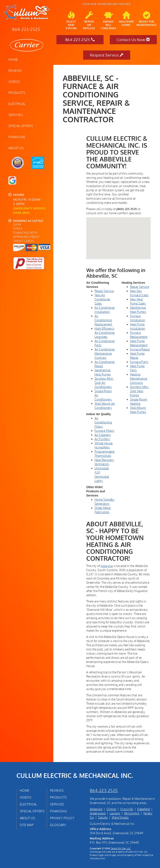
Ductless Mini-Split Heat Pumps (140, 391)
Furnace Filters (104, 431)
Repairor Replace (89, 21)
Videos (14, 82)
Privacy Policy (62, 818)
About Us (16, 148)
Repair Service (104, 291)
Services (16, 115)
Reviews (15, 71)
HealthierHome (126, 19)
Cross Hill (127, 809)
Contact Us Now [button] (133, 40)
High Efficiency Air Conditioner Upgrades (105, 333)
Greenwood (98, 813)
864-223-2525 (104, 791)
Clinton (111, 809)
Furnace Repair (140, 349)
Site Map (27, 825)
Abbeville (96, 809)
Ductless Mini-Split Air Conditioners (104, 383)
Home (13, 59)
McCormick (132, 813)
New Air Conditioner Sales (102, 299)
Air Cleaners (103, 435)
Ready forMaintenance (147, 19)
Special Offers (21, 126)
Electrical (17, 104)
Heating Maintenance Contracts (139, 379)
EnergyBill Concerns (108, 21)
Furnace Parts (139, 362)
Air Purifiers (102, 439)
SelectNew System (71, 21)
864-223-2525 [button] (80, 40)
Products (17, 93)
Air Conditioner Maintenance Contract (105, 353)
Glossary (58, 825)
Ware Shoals (120, 817)
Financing (17, 137)
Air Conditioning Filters (103, 422)
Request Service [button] (107, 55)
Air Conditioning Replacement (103, 320)
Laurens (115, 813)
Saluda (103, 817)
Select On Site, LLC (121, 848)
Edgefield (144, 809)
